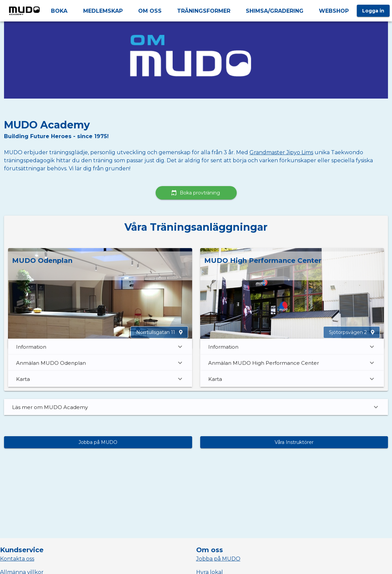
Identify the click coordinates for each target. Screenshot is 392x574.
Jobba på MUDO (218, 559)
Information (100, 347)
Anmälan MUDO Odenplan (100, 363)
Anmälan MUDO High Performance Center (292, 363)
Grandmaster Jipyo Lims (281, 152)
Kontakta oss (17, 559)
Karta (100, 379)
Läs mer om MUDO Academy (196, 407)
